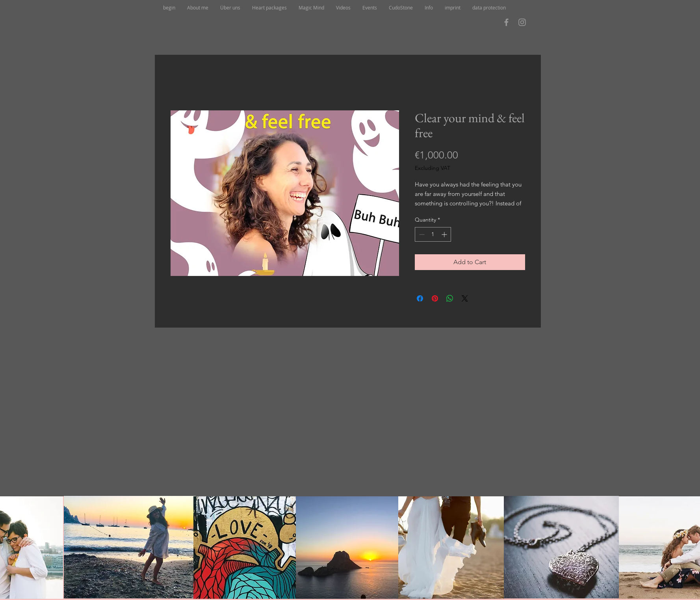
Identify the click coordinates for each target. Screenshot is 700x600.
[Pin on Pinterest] (435, 298)
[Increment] (445, 234)
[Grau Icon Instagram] (522, 22)
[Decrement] (421, 234)
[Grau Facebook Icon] (506, 22)
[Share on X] (465, 298)
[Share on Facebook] (420, 298)
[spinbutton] (433, 234)
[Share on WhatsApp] (450, 298)
